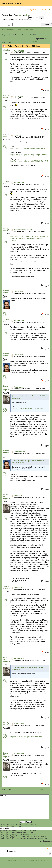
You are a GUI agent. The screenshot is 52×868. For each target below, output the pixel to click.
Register (30, 30)
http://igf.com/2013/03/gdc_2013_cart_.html (26, 737)
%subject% (28, 840)
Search (13, 30)
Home (5, 30)
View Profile (5, 59)
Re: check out (19, 387)
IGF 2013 (33, 35)
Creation (18, 35)
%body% (25, 809)
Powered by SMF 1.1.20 (14, 866)
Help (9, 30)
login (20, 15)
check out (18, 135)
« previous (40, 39)
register (27, 15)
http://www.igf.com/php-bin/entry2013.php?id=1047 (29, 161)
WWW (5, 109)
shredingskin (8, 50)
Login (25, 30)
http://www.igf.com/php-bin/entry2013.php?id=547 (29, 155)
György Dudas (6, 96)
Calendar (19, 30)
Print (35, 42)
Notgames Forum (7, 35)
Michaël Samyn (6, 292)
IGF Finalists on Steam (23, 230)
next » (47, 39)
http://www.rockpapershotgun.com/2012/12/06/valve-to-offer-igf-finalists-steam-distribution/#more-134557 (30, 238)
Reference (25, 35)
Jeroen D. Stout (6, 183)
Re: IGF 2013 (19, 51)
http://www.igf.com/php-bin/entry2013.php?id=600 (29, 148)
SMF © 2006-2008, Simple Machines (34, 866)
